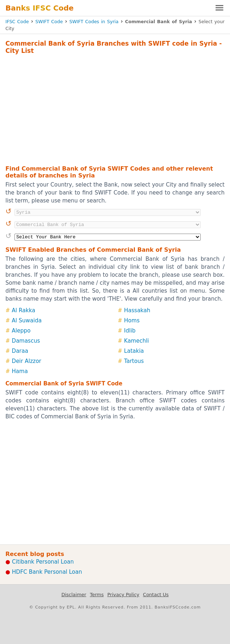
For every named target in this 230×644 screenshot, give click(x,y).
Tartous (134, 361)
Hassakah (137, 310)
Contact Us (156, 595)
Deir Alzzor (27, 361)
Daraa (20, 351)
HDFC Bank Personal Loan (47, 572)
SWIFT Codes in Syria (94, 22)
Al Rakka (24, 310)
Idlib (130, 331)
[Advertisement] (115, 109)
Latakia (134, 351)
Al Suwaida (27, 321)
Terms (97, 595)
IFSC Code (17, 22)
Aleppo (21, 331)
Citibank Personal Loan (43, 562)
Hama (20, 371)
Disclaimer (74, 595)
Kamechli (137, 341)
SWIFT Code (49, 22)
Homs (132, 321)
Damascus (26, 341)
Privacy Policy (123, 595)
